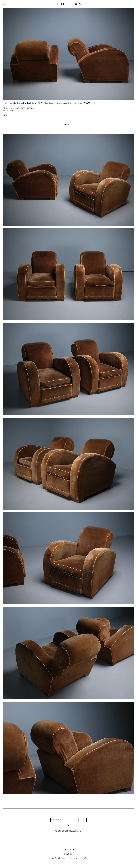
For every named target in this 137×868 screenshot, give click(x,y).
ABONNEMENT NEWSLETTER (68, 831)
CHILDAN (70, 4)
